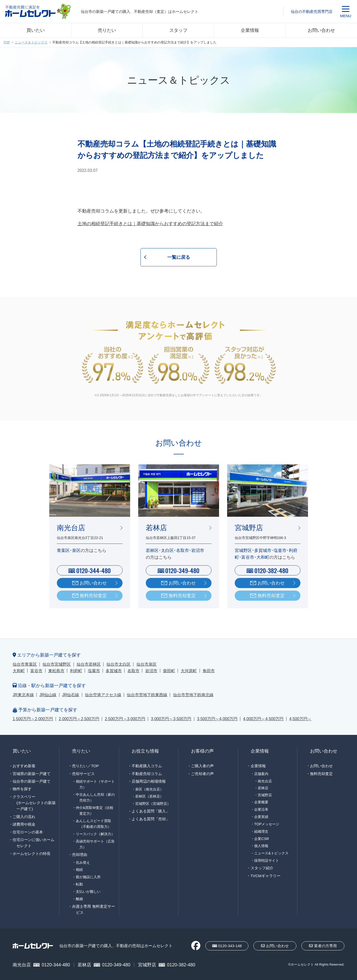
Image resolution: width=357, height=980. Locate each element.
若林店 (263, 788)
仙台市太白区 (118, 664)
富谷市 (36, 671)
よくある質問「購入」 (151, 811)
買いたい (36, 30)
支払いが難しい (88, 892)
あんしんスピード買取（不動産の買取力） (93, 824)
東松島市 (56, 671)
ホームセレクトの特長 (32, 854)
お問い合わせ (321, 30)
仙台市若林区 (89, 664)
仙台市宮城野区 (57, 664)
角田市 (209, 671)
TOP (7, 42)
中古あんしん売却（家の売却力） (95, 797)
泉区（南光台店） (149, 789)
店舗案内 (261, 774)
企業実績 (261, 817)
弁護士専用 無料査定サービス (93, 909)
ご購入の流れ (24, 817)
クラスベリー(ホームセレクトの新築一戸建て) (34, 803)
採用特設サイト (267, 860)
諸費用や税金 (24, 824)
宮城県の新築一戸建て (32, 774)
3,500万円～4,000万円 (217, 719)
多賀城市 (114, 671)
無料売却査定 (93, 596)
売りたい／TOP (85, 766)
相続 (79, 870)
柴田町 (169, 671)
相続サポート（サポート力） (95, 784)
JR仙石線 (71, 695)
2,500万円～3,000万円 (125, 719)
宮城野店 (265, 795)
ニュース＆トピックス (31, 42)
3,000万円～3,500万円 (171, 719)
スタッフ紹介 (262, 868)
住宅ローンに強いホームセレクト (33, 843)
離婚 (79, 899)
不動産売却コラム (147, 774)
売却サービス (83, 774)
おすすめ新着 (24, 766)
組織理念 (261, 831)
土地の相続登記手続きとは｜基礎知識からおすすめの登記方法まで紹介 (150, 224)
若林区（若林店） (149, 796)
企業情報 (250, 30)
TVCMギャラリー (266, 876)
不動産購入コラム (147, 766)
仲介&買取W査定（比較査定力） (95, 811)
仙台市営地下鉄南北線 (193, 695)
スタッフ (178, 30)
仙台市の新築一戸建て (32, 781)
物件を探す (22, 789)
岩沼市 (151, 671)
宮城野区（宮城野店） (153, 804)
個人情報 (261, 846)
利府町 (76, 671)
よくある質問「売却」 (151, 819)
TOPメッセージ (267, 824)
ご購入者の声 (202, 766)
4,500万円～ (300, 719)
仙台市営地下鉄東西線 (147, 695)
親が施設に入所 (88, 877)
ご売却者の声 (202, 774)
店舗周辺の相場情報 (149, 781)
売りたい (107, 30)
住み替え (83, 862)
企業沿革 (261, 809)
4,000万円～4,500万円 (263, 719)
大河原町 (189, 671)
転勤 (79, 884)
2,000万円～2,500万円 (79, 719)
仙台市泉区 (147, 664)
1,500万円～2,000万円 (33, 719)
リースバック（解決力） (95, 834)
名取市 (133, 671)
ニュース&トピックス (271, 853)
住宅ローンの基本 (28, 832)
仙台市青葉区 (25, 664)
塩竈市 (94, 671)
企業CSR (261, 839)
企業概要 (261, 802)
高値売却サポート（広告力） (95, 844)
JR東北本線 (23, 695)
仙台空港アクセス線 (103, 695)
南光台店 (265, 781)
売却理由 (80, 855)
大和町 (19, 671)
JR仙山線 (48, 695)
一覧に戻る (179, 257)
